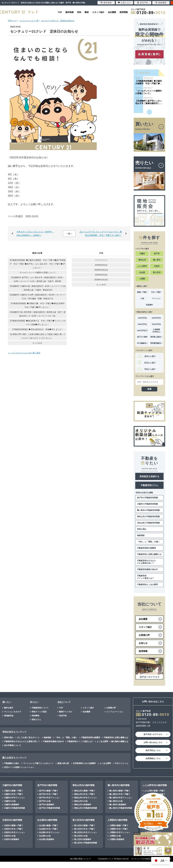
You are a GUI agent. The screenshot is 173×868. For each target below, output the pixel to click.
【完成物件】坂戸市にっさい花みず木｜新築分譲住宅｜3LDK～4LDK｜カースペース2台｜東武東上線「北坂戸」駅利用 (37, 279)
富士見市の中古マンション (86, 832)
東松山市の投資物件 (83, 805)
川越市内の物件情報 (12, 785)
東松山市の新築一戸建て (85, 791)
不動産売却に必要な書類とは (149, 554)
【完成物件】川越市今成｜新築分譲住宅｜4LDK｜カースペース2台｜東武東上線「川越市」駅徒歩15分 (37, 288)
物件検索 (70, 12)
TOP (60, 12)
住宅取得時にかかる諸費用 (84, 763)
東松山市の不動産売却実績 (148, 517)
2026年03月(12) (101, 270)
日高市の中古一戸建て (14, 829)
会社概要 (112, 12)
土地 (142, 298)
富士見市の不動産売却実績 (86, 843)
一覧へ (69, 234)
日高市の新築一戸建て (14, 826)
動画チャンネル (66, 712)
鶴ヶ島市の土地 (116, 801)
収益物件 (149, 305)
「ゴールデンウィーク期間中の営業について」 (37, 273)
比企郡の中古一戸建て (49, 829)
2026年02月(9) (101, 275)
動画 (87, 12)
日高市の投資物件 (12, 839)
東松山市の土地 (81, 801)
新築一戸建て (142, 292)
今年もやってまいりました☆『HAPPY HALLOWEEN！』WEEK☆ (35, 233)
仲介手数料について (13, 745)
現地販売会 (9, 716)
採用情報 (124, 12)
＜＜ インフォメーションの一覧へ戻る (24, 353)
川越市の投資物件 (12, 805)
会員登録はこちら (153, 758)
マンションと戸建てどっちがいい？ (38, 763)
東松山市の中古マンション (86, 798)
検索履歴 (161, 3)
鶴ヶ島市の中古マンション (121, 798)
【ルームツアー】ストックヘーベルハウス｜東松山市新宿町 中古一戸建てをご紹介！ (100, 233)
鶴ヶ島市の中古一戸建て (120, 794)
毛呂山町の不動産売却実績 (148, 523)
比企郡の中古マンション (50, 832)
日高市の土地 (10, 836)
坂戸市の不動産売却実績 (147, 498)
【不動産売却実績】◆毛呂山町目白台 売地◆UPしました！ (37, 329)
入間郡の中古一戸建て (119, 829)
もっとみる (37, 343)
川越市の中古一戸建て (14, 794)
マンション (156, 298)
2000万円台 (156, 318)
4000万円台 (156, 324)
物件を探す (9, 708)
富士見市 (157, 272)
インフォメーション (115, 712)
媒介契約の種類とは (120, 741)
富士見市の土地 (81, 836)
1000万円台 (142, 318)
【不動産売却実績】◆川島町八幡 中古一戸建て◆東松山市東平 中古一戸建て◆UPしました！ (38, 305)
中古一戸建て (156, 292)
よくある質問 (102, 741)
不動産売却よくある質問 (147, 585)
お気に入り (124, 3)
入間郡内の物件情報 (117, 820)
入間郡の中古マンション (120, 832)
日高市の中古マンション (14, 832)
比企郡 (142, 272)
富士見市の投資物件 (83, 839)
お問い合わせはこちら (153, 742)
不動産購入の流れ (12, 763)
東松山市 (142, 260)
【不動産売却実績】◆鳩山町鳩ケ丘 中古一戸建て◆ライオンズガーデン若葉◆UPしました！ (37, 323)
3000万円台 (142, 324)
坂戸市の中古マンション (50, 798)
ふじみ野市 (142, 266)
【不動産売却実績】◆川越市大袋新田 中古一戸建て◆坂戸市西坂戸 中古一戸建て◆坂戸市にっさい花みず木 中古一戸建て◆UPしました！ (37, 264)
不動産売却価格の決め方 (147, 569)
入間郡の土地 (115, 836)
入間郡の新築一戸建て (119, 826)
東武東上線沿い (156, 337)
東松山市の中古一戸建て (85, 794)
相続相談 (141, 535)
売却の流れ (142, 529)
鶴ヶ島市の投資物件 (118, 805)
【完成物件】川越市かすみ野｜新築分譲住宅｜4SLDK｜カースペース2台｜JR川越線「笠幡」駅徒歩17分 (37, 297)
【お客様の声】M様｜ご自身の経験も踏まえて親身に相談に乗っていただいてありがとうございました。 (37, 336)
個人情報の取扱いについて (81, 859)
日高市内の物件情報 (12, 820)
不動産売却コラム (149, 485)
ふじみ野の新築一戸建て (155, 791)
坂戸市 (157, 254)
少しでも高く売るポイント (28, 738)
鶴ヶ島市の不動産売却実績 (148, 510)
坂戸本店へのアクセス (153, 734)
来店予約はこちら (153, 750)
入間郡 (142, 279)
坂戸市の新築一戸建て (49, 791)
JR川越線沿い (142, 343)
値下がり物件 (142, 337)
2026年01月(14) (101, 280)
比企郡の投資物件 (47, 839)
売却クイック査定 (39, 712)
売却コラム (36, 720)
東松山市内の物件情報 (84, 785)
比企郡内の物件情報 (47, 820)
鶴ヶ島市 (157, 260)
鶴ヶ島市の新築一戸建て (120, 791)
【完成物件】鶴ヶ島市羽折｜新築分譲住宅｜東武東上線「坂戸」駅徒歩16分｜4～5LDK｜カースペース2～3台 (37, 314)
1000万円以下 (142, 331)
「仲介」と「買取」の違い (148, 542)
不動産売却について (40, 708)
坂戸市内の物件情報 (47, 785)
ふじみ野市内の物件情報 (155, 785)
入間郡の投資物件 (117, 839)
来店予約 (63, 716)
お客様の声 (111, 708)
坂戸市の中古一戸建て (49, 794)
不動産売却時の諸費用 (146, 548)
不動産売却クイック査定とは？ (145, 577)
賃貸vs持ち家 (63, 763)
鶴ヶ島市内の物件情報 (119, 785)
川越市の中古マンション (14, 798)
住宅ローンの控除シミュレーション (19, 767)
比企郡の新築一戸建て (49, 826)
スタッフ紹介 (98, 12)
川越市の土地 (10, 801)
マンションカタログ (13, 712)
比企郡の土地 (45, 836)
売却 (79, 12)
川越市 (142, 254)
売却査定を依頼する (149, 476)
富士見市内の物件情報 (84, 820)
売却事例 (35, 716)
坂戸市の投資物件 (47, 805)
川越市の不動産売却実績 (147, 504)
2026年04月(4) (101, 265)
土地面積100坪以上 (156, 331)
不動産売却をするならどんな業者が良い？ (146, 562)
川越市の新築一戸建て (14, 791)
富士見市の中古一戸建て (85, 829)
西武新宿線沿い (156, 343)
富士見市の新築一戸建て (85, 826)
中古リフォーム (122, 763)
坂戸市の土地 (45, 801)
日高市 (157, 266)
